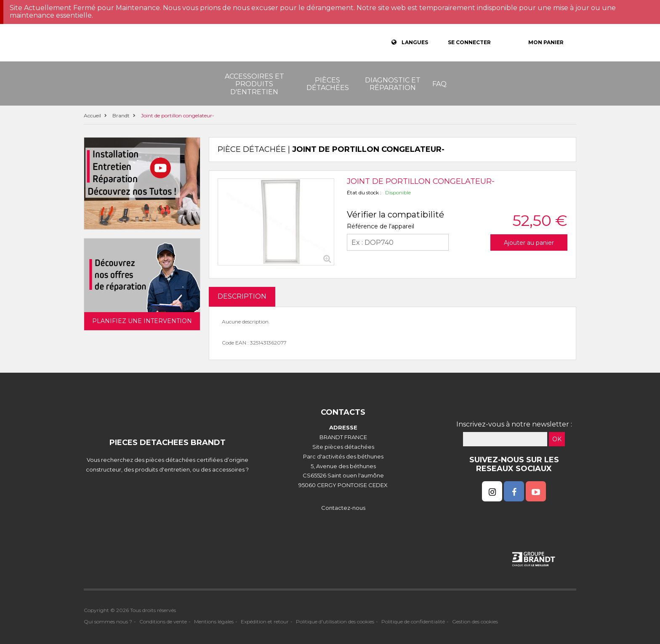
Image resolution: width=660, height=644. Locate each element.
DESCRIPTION (242, 296)
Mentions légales (214, 621)
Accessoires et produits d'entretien (254, 84)
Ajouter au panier (529, 243)
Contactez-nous (343, 508)
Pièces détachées (328, 84)
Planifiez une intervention (142, 321)
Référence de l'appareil (381, 226)
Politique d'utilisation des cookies (335, 621)
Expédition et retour (265, 621)
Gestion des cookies (475, 621)
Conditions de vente (163, 621)
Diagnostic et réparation (393, 84)
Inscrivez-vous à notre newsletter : (514, 424)
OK (557, 439)
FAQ (439, 84)
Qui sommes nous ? (108, 621)
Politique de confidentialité (413, 621)
